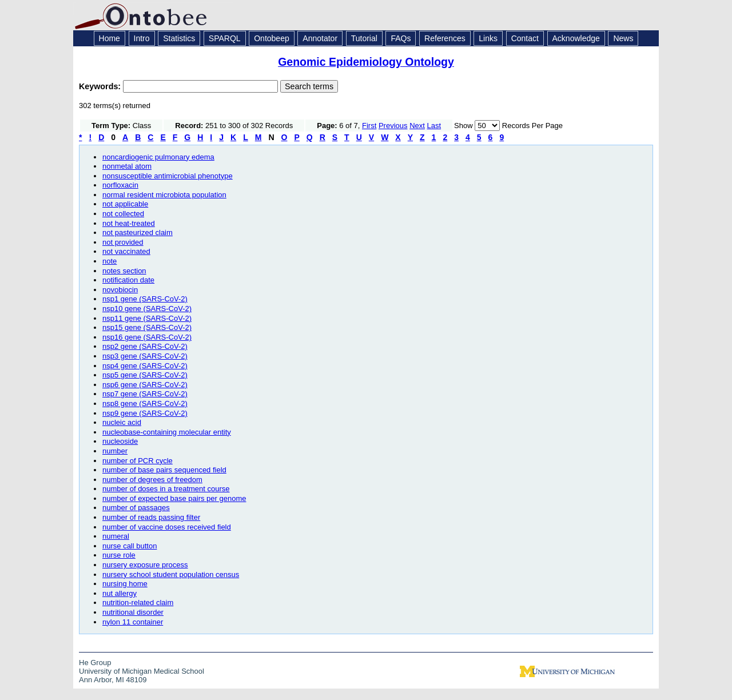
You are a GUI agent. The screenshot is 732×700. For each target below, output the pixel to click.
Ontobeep (272, 38)
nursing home (125, 584)
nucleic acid (122, 422)
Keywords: (101, 86)
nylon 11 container (133, 622)
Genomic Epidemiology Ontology (366, 62)
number (115, 451)
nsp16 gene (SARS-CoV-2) (147, 337)
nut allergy (120, 593)
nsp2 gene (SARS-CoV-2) (145, 346)
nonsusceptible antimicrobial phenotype (168, 176)
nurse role (119, 555)
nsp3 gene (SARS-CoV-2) (145, 356)
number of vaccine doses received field (167, 527)
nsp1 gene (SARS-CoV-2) (145, 299)
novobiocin (120, 290)
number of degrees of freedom (152, 480)
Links (488, 38)
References (445, 38)
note (110, 261)
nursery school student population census (171, 574)
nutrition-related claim (138, 602)
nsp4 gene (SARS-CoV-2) (145, 366)
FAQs (401, 38)
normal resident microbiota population (164, 195)
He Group (95, 663)
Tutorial (364, 38)
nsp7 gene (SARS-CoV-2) (145, 394)
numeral (116, 536)
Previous (393, 126)
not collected (123, 214)
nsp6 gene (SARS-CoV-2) (145, 385)
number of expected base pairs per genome (174, 498)
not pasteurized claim (138, 232)
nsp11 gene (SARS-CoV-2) (147, 318)
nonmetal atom (127, 166)
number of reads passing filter (151, 517)
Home (110, 38)
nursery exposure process (145, 565)
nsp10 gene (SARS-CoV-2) (147, 309)
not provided (123, 242)
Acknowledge (576, 38)
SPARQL (225, 38)
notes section (124, 271)
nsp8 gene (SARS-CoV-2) (145, 403)
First (369, 126)
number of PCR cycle (138, 461)
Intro (142, 38)
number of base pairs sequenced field (164, 470)
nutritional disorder (133, 612)
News (623, 38)
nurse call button (130, 546)
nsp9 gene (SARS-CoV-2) (145, 413)
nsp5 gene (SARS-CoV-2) (145, 375)
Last (434, 126)
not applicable (125, 204)
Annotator (320, 38)
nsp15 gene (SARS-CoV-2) (147, 327)
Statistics (179, 38)
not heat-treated (129, 223)
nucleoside (120, 441)
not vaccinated (126, 251)
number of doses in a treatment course (166, 489)
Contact (525, 38)
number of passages (136, 508)
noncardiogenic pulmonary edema (158, 157)
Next (417, 126)
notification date (128, 280)
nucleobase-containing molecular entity (167, 432)
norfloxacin (120, 185)
